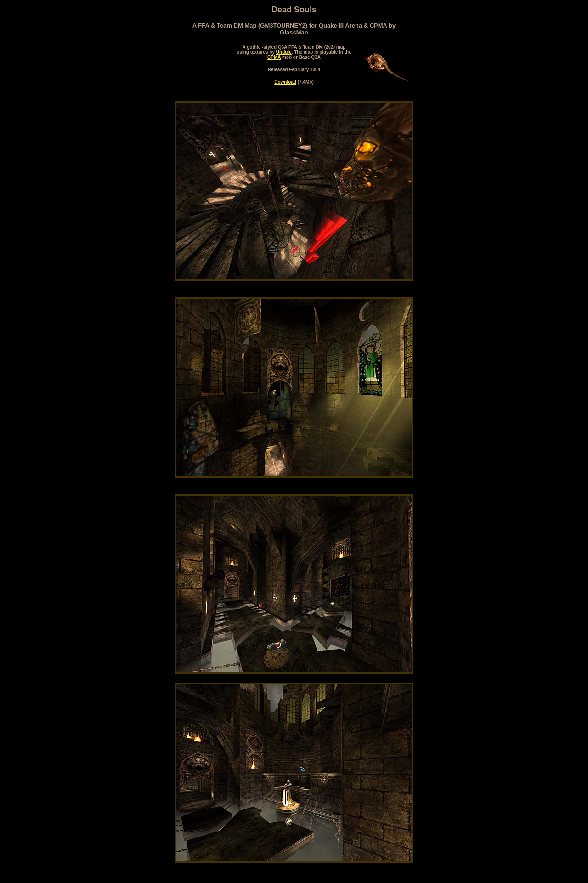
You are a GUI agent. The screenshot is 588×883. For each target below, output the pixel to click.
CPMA (274, 57)
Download (285, 82)
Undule (284, 52)
